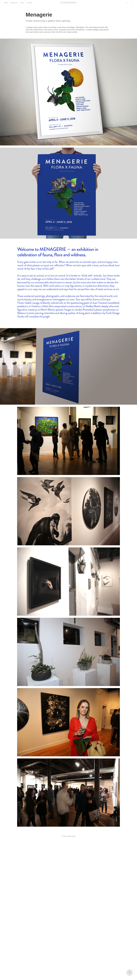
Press (22, 3)
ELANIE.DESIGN (69, 3)
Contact (30, 3)
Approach (14, 3)
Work (6, 3)
